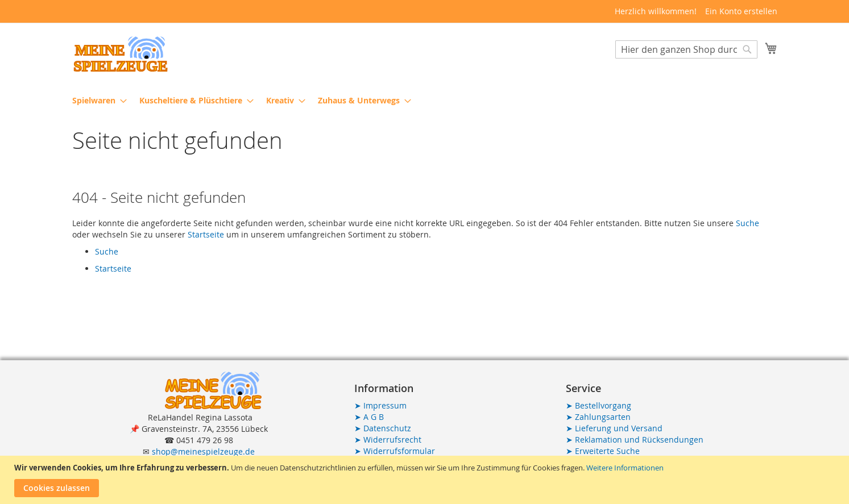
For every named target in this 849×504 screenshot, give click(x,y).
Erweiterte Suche (603, 451)
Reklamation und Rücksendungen (635, 440)
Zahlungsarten (598, 417)
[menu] (425, 100)
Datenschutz (383, 428)
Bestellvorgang (599, 405)
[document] (426, 480)
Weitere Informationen (625, 468)
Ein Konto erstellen (741, 11)
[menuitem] (96, 100)
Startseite (206, 234)
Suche (747, 223)
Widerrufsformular (395, 451)
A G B (369, 417)
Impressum (380, 405)
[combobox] (686, 49)
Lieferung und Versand (614, 428)
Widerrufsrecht (388, 440)
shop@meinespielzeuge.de (203, 451)
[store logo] (121, 54)
